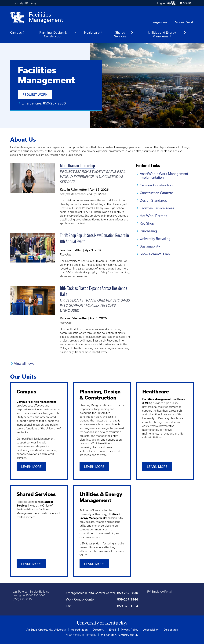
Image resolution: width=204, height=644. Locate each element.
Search (188, 3)
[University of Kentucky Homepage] (102, 623)
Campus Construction (156, 185)
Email (113, 630)
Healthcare (93, 32)
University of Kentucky (24, 3)
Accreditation (79, 630)
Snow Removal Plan (155, 254)
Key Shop (147, 223)
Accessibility (151, 630)
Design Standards (153, 200)
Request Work (184, 22)
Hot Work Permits (153, 216)
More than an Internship (77, 166)
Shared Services (124, 34)
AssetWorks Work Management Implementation (164, 176)
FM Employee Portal (159, 592)
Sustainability (150, 246)
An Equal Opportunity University (46, 630)
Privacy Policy (130, 630)
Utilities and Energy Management (167, 34)
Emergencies (158, 22)
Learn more (31, 467)
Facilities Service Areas (157, 208)
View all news (24, 363)
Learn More (31, 564)
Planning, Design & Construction (58, 34)
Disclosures (171, 630)
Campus (18, 32)
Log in (161, 3)
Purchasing (148, 231)
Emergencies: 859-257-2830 (44, 103)
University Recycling (155, 239)
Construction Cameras (157, 193)
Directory (98, 630)
